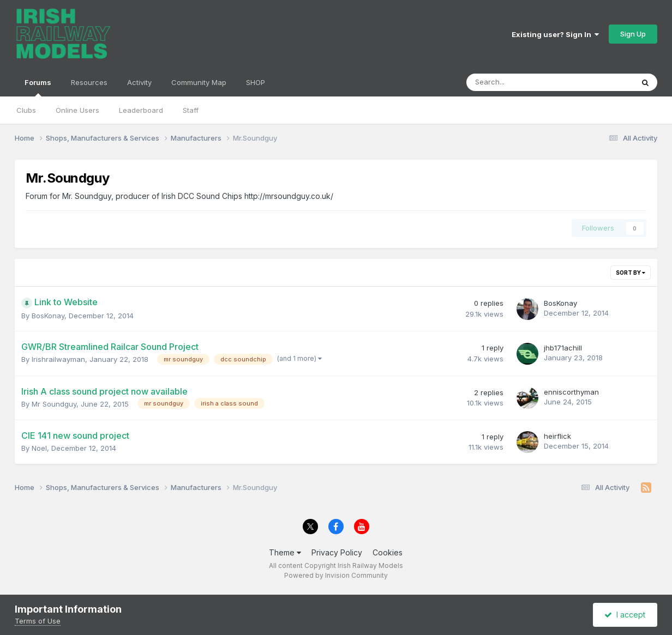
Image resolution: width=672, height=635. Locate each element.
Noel (39, 448)
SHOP (256, 82)
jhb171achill (563, 348)
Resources (89, 82)
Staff (191, 110)
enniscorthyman (571, 392)
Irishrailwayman (58, 359)
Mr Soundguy (54, 404)
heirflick (557, 436)
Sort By (631, 273)
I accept (625, 615)
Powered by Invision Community (336, 575)
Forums (38, 87)
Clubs (26, 110)
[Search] (521, 82)
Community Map (199, 82)
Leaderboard (141, 110)
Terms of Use (38, 621)
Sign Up (633, 34)
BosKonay (48, 316)
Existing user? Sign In (555, 34)
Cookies (388, 552)
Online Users (77, 110)
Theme (285, 552)
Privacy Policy (337, 552)
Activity (139, 82)
